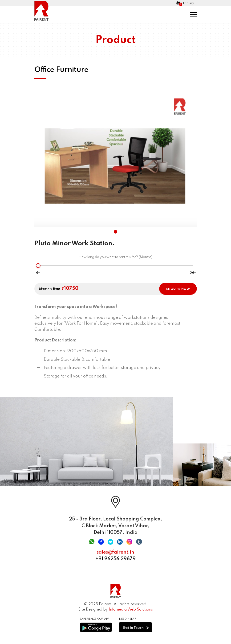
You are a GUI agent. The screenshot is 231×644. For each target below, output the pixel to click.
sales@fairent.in (115, 555)
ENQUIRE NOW (178, 289)
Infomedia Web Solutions (131, 610)
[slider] (38, 266)
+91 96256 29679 (115, 562)
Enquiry (185, 3)
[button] (115, 232)
